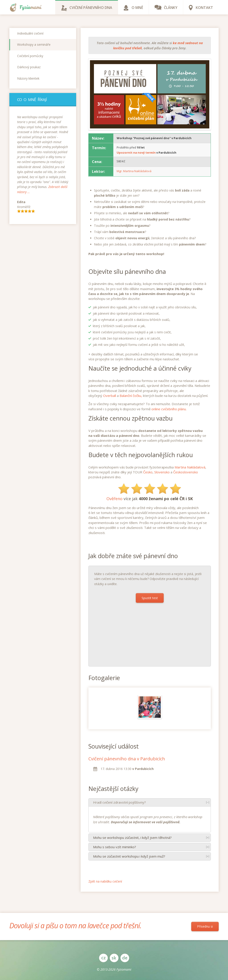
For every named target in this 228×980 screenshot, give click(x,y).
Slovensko (162, 472)
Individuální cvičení (30, 33)
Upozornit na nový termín (136, 153)
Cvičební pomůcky (30, 56)
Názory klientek (28, 78)
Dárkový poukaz (29, 67)
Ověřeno (114, 499)
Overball (110, 396)
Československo (186, 472)
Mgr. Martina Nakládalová (134, 171)
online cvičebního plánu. (169, 409)
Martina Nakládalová (190, 467)
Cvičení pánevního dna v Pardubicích (127, 759)
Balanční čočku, (131, 396)
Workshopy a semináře (34, 44)
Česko (148, 472)
